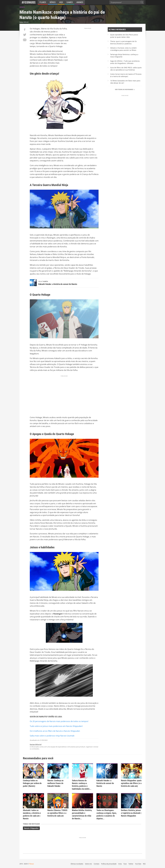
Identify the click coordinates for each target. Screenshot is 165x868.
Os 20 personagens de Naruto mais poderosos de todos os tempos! (59, 721)
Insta (120, 864)
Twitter (131, 864)
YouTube (138, 864)
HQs (61, 2)
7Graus (31, 864)
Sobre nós (88, 864)
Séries (53, 2)
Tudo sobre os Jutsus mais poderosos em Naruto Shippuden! (56, 726)
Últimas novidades (77, 864)
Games (70, 2)
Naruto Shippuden (31, 828)
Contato (97, 864)
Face (125, 864)
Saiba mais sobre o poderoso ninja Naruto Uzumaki (52, 736)
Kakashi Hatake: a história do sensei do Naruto (58, 284)
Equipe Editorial (36, 744)
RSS (144, 864)
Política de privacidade (109, 864)
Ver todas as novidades (125, 89)
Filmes (43, 2)
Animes (80, 2)
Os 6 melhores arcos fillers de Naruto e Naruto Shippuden (55, 731)
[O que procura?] (142, 2)
